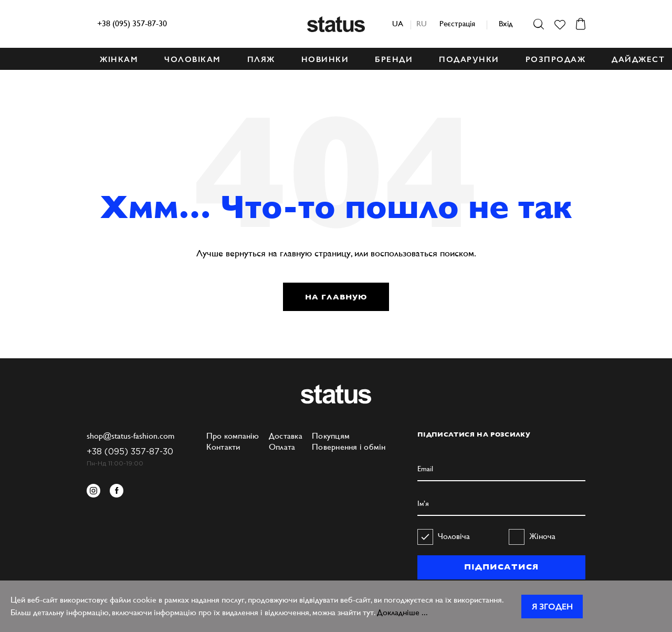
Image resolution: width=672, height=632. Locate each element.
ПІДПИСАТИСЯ (501, 567)
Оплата (282, 447)
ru (422, 23)
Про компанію (233, 436)
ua (398, 23)
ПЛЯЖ (261, 59)
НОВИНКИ (325, 59)
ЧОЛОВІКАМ (193, 59)
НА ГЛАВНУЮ (336, 297)
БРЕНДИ (394, 59)
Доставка (286, 436)
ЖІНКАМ (119, 59)
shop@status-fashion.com (130, 436)
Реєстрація (457, 23)
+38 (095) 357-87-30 (132, 23)
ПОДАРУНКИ (469, 59)
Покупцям (331, 436)
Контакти (223, 447)
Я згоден (552, 607)
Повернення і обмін (349, 447)
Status (336, 24)
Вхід (506, 23)
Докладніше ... (402, 612)
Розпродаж (556, 59)
